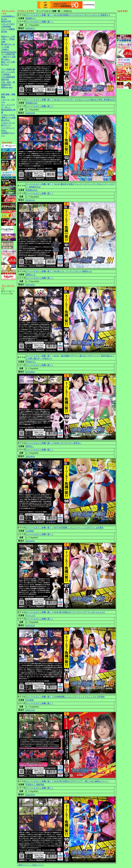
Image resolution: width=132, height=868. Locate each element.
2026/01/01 (30, 200)
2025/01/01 (30, 626)
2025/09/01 (30, 372)
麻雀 (3, 97)
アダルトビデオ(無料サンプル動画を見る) (8, 118)
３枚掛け (5, 49)
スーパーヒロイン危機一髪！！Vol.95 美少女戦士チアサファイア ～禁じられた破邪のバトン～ (67, 781)
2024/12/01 (30, 710)
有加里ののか (32, 103)
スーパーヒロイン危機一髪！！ (40, 22)
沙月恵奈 (30, 700)
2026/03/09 (30, 113)
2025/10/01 (30, 285)
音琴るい (30, 446)
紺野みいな (31, 275)
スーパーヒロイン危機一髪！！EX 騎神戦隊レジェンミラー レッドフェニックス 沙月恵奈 (65, 697)
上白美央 (30, 531)
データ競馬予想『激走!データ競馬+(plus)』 (8, 57)
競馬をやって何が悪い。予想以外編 (8, 39)
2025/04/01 (30, 541)
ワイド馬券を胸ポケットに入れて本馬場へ (8, 72)
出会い (4, 130)
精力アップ (6, 125)
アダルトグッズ (8, 123)
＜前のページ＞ (24, 865)
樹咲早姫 (40, 785)
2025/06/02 (30, 456)
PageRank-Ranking (9, 52)
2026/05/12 (30, 28)
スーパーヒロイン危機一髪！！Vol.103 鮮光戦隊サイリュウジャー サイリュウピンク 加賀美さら (68, 15)
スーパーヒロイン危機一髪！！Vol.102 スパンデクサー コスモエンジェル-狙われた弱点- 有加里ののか (71, 100)
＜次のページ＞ (37, 865)
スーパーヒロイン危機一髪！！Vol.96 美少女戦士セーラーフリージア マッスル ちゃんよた (66, 612)
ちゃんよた (31, 615)
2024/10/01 (30, 795)
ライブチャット (8, 128)
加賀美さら (31, 18)
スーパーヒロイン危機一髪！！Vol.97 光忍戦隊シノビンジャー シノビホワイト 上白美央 (65, 528)
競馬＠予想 (6, 21)
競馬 (3, 94)
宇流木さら (31, 362)
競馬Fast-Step (7, 87)
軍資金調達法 (7, 110)
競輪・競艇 (10, 94)
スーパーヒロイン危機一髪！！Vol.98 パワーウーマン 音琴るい (54, 443)
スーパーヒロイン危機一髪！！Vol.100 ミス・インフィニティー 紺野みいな (59, 271)
